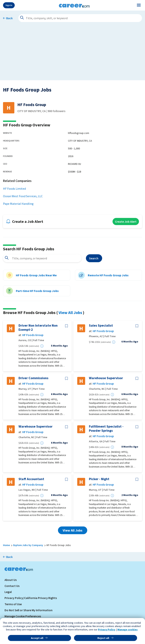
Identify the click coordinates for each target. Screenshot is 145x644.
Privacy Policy (107, 629)
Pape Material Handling (18, 204)
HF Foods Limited (14, 189)
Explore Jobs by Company (28, 545)
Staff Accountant (31, 479)
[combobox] (42, 258)
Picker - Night (99, 479)
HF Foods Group (33, 335)
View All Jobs (70, 312)
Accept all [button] (37, 638)
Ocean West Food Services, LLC (23, 196)
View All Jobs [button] (72, 530)
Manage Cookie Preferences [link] (23, 616)
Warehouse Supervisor (106, 378)
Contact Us (12, 586)
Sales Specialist (101, 325)
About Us (11, 580)
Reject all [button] (103, 638)
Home (6, 545)
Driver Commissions (33, 378)
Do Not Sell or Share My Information (29, 610)
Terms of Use (13, 604)
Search (94, 258)
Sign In (9, 5)
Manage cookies (128, 629)
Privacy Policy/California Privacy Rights (31, 598)
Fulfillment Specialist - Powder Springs (106, 428)
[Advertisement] (72, 54)
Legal (8, 592)
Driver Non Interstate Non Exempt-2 (38, 327)
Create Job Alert (126, 222)
